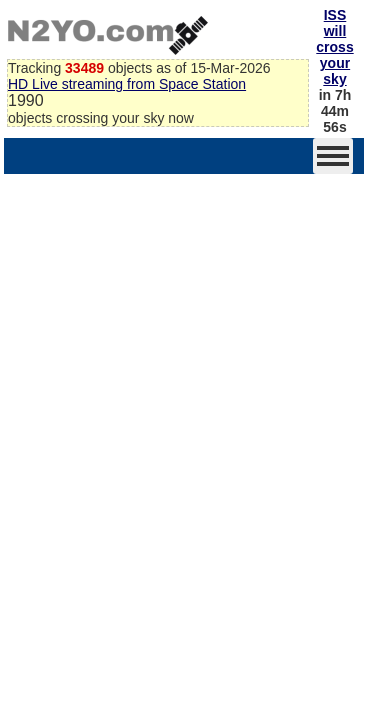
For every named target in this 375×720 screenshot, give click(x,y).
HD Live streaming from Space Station (127, 84)
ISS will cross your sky (334, 47)
